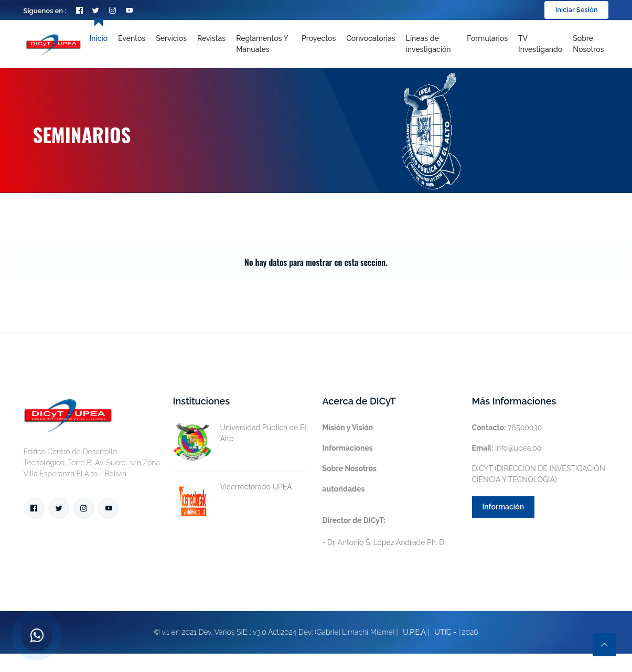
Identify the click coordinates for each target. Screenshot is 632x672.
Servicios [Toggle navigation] (171, 38)
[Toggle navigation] (431, 44)
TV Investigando (540, 44)
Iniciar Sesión (577, 10)
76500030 (507, 428)
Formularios (487, 38)
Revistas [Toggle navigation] (211, 38)
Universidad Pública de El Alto (240, 433)
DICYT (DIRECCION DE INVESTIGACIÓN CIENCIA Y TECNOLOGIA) (539, 474)
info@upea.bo (507, 448)
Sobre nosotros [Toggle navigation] (588, 44)
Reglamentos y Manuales (262, 44)
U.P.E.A (414, 632)
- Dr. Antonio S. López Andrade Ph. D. (384, 531)
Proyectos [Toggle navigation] (319, 38)
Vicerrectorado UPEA (233, 487)
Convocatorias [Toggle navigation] (371, 38)
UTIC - (445, 632)
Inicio (99, 38)
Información (504, 507)
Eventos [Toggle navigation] (132, 38)
